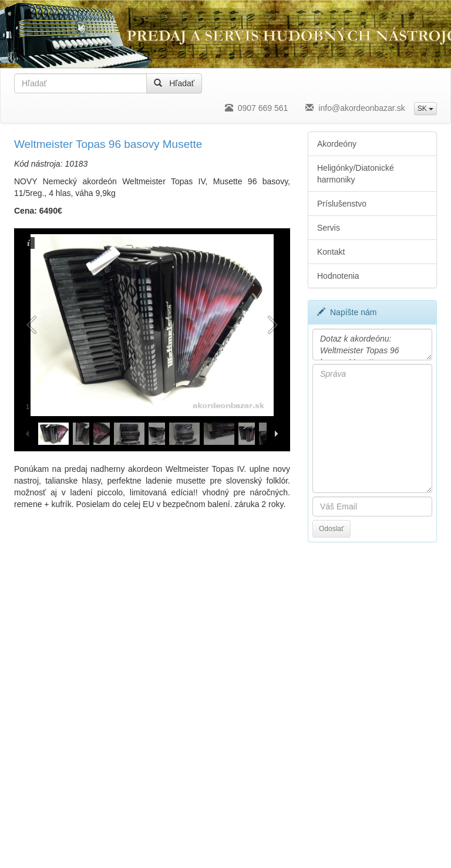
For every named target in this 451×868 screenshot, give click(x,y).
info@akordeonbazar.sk (355, 108)
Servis (329, 228)
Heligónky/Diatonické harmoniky (356, 174)
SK (425, 109)
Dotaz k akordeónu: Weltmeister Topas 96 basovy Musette (372, 345)
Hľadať (174, 83)
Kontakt (331, 252)
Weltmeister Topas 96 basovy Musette (108, 144)
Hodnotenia (338, 276)
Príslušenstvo (342, 204)
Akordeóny (337, 144)
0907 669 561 (257, 108)
